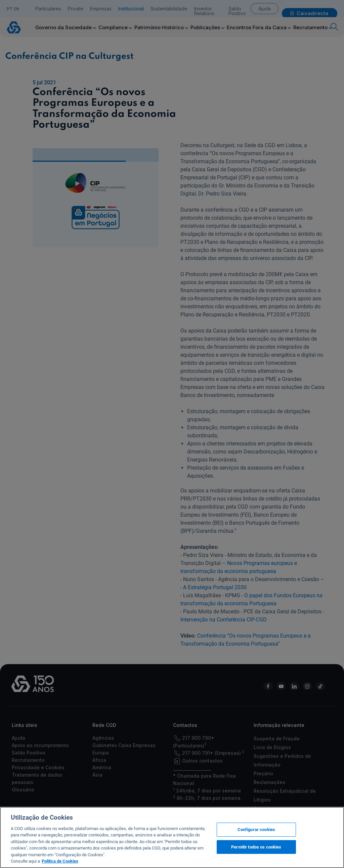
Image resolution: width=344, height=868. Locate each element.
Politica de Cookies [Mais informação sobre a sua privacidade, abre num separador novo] (60, 861)
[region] (172, 837)
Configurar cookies (256, 830)
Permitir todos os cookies (256, 847)
